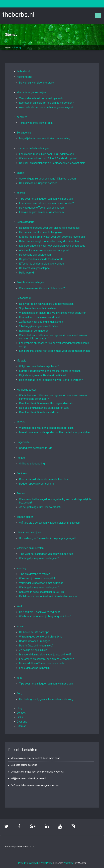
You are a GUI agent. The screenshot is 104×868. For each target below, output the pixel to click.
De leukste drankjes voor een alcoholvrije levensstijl (49, 228)
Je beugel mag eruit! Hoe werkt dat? (40, 507)
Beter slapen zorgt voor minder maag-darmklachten (49, 241)
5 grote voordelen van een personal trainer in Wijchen (50, 371)
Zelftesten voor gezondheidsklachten (41, 322)
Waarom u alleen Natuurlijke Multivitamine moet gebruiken (53, 313)
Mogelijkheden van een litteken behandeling (45, 138)
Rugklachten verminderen (34, 331)
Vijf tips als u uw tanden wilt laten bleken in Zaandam (50, 523)
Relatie (21, 458)
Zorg (19, 693)
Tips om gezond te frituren (35, 574)
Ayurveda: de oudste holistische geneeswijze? (46, 107)
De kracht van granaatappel (35, 268)
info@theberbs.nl (25, 847)
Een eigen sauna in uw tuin (34, 668)
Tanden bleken (25, 517)
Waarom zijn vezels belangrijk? (37, 578)
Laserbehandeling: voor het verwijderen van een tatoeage (52, 246)
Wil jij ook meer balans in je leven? (39, 366)
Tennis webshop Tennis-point (36, 123)
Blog (19, 708)
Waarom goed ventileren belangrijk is (41, 637)
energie (21, 193)
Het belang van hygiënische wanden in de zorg (46, 699)
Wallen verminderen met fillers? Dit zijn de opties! (48, 159)
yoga (19, 678)
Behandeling (24, 133)
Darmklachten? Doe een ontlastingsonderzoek (46, 403)
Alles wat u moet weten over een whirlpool (44, 250)
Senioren (22, 473)
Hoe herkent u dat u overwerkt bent (39, 317)
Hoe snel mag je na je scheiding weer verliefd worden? (51, 380)
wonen (20, 626)
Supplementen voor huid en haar (38, 308)
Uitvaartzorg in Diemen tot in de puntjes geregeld (48, 538)
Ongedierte (23, 442)
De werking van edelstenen (35, 255)
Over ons (22, 722)
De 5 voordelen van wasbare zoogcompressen (46, 304)
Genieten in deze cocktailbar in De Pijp (42, 592)
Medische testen (27, 390)
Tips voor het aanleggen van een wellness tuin (46, 199)
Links (20, 717)
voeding (21, 568)
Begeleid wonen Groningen (35, 641)
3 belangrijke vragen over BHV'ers (39, 326)
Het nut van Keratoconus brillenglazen (41, 232)
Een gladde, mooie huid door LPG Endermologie (47, 154)
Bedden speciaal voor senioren (37, 484)
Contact (21, 713)
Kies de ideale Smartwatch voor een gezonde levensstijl (52, 237)
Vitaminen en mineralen (30, 548)
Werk (20, 606)
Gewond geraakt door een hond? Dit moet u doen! (48, 179)
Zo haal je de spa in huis (33, 650)
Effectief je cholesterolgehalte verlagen (42, 264)
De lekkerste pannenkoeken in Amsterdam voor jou (49, 596)
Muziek (21, 422)
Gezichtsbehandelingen (30, 282)
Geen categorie (25, 222)
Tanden (21, 493)
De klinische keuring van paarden (38, 183)
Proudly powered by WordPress (35, 863)
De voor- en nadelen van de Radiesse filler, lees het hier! (52, 163)
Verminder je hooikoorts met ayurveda (41, 98)
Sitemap (18, 47)
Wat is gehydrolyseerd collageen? (39, 558)
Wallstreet (69, 863)
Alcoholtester (24, 77)
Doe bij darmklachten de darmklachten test (44, 408)
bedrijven (22, 117)
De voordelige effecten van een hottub (42, 208)
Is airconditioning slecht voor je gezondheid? (45, 655)
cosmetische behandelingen (33, 148)
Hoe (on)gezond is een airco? (36, 646)
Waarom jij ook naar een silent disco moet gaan (46, 428)
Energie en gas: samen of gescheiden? (42, 212)
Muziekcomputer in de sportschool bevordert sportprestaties (55, 432)
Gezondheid (24, 298)
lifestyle (21, 361)
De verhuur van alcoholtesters (36, 83)
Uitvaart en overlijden (29, 532)
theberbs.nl (23, 71)
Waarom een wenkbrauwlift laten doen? (42, 288)
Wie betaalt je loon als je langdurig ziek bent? (45, 617)
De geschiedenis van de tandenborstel (42, 259)
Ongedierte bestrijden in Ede (36, 448)
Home (8, 47)
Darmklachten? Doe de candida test (40, 412)
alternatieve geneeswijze (31, 92)
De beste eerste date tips (34, 632)
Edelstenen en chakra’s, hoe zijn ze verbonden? (46, 103)
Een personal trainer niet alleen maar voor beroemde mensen (54, 351)
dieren (20, 173)
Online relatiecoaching (32, 464)
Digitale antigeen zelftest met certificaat (43, 375)
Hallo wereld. (27, 273)
